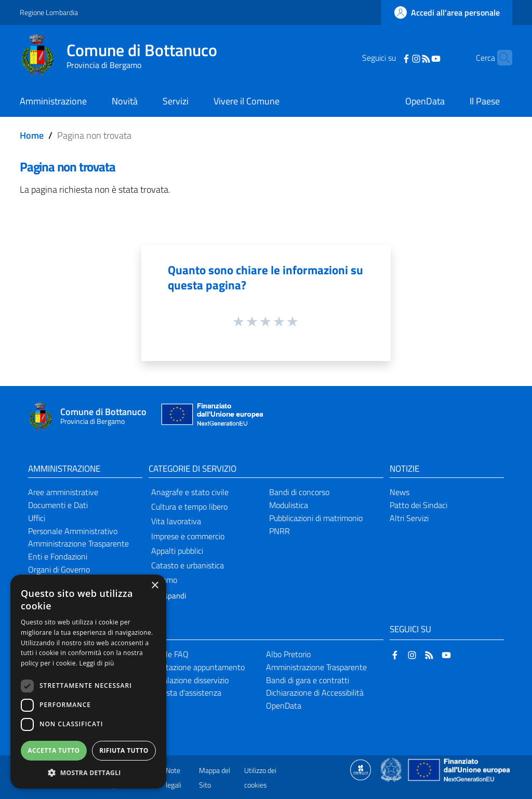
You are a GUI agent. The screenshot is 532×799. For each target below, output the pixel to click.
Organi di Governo (59, 569)
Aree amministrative (63, 492)
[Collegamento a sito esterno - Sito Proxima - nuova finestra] (361, 769)
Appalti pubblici (177, 551)
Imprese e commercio (188, 536)
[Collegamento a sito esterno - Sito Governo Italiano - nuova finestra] (392, 769)
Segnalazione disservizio (187, 680)
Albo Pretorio (288, 654)
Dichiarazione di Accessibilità (315, 693)
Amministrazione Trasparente (78, 543)
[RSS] (410, 58)
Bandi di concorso (299, 492)
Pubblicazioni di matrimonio (316, 518)
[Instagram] (400, 58)
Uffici (37, 518)
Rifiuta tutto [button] (124, 750)
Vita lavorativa (176, 521)
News (400, 492)
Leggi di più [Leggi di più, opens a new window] (97, 663)
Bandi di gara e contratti (308, 680)
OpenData (284, 705)
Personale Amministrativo (73, 531)
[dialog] (88, 682)
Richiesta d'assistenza (183, 693)
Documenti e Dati (58, 505)
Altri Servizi (409, 518)
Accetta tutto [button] (54, 750)
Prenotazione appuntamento (195, 667)
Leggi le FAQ (167, 654)
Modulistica (289, 505)
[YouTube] (420, 58)
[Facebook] (390, 58)
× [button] (155, 586)
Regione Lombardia (49, 12)
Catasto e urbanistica (188, 565)
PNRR (280, 531)
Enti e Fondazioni (58, 556)
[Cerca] (500, 58)
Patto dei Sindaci (418, 505)
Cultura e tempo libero (189, 507)
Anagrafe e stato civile (190, 492)
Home (32, 135)
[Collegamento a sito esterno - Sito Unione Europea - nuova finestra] (211, 417)
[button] (88, 773)
